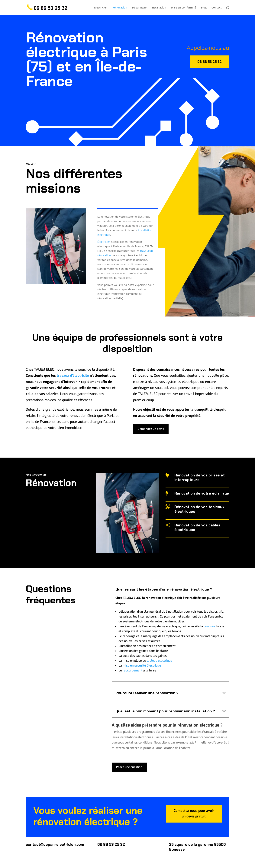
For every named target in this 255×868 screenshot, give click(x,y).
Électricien (104, 242)
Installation (159, 8)
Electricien (101, 8)
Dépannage (139, 8)
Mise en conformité (184, 8)
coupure (209, 626)
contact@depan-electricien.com (55, 845)
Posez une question (130, 767)
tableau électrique (159, 661)
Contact (217, 8)
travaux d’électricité (73, 376)
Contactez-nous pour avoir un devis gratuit (194, 814)
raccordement (132, 670)
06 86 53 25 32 (210, 62)
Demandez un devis (151, 429)
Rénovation (120, 8)
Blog (204, 8)
